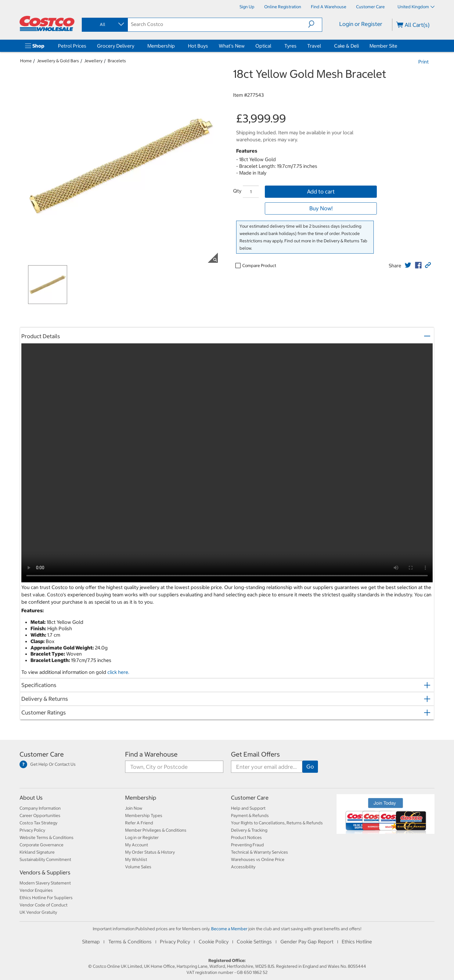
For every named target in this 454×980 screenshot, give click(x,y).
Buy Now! (321, 208)
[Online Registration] (283, 7)
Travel (314, 46)
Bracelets (117, 61)
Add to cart (321, 192)
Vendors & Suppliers (45, 872)
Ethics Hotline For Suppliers (46, 898)
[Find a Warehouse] (329, 7)
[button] (315, 24)
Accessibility (243, 867)
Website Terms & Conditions (47, 837)
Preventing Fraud (247, 845)
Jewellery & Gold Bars (58, 61)
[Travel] (322, 46)
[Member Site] (398, 46)
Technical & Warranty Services (259, 852)
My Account (137, 845)
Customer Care (42, 754)
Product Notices (246, 837)
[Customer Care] (370, 7)
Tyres (290, 46)
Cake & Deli (346, 46)
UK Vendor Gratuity (38, 912)
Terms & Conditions (130, 942)
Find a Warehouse (151, 754)
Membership (161, 46)
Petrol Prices (72, 46)
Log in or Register (142, 837)
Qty (237, 191)
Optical (263, 46)
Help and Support (248, 808)
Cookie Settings (254, 942)
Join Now (134, 808)
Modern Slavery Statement (45, 883)
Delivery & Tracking (249, 830)
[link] (408, 265)
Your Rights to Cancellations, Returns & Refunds (277, 823)
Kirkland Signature (37, 852)
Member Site (383, 46)
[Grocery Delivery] (135, 46)
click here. (118, 672)
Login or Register (361, 24)
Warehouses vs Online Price (258, 859)
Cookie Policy (214, 942)
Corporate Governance (41, 845)
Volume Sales (138, 867)
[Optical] (272, 46)
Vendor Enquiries (36, 890)
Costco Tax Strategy (38, 823)
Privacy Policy (32, 830)
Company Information (40, 808)
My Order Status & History (150, 852)
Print (423, 62)
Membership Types (144, 815)
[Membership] (176, 46)
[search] (218, 24)
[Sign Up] (247, 7)
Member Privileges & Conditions (156, 830)
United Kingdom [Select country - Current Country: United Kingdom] (416, 7)
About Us (31, 798)
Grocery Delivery (116, 46)
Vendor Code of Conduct (43, 905)
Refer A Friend (139, 823)
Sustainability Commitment (45, 859)
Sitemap (91, 942)
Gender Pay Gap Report (307, 942)
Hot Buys (198, 46)
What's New (232, 46)
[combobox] (104, 24)
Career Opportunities (40, 815)
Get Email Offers (255, 754)
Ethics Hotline (357, 942)
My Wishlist (136, 859)
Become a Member (229, 929)
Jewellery (93, 61)
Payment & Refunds (250, 815)
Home (26, 61)
